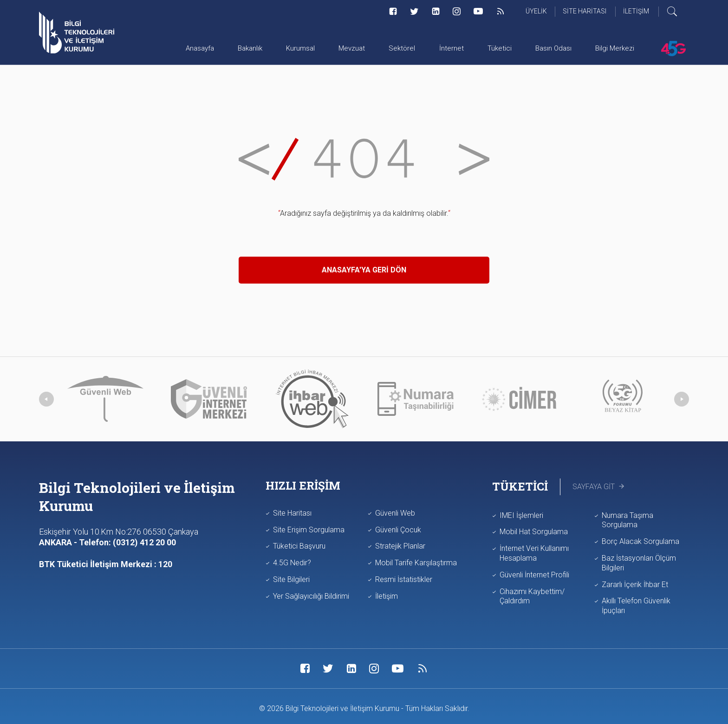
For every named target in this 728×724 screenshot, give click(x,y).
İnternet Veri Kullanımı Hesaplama (534, 553)
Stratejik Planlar (400, 546)
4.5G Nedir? (292, 563)
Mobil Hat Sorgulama (534, 532)
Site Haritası (292, 513)
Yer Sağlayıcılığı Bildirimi (311, 596)
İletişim (387, 596)
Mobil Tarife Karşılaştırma (416, 563)
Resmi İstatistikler (404, 579)
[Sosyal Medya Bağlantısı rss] (500, 11)
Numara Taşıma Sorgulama (627, 520)
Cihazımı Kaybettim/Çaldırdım (532, 596)
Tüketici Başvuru (299, 546)
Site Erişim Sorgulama (309, 530)
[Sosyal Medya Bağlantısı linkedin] (436, 11)
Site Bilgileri (291, 579)
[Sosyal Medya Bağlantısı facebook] (393, 11)
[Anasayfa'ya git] (77, 32)
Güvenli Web (395, 513)
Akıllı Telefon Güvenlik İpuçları (636, 606)
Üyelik (536, 11)
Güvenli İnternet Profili (534, 575)
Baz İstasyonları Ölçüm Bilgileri (639, 563)
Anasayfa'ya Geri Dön (364, 270)
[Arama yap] (678, 11)
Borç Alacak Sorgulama (640, 541)
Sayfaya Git (599, 487)
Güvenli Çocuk (398, 530)
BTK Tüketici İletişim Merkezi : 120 (106, 564)
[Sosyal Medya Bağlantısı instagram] (457, 11)
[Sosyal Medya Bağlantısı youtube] (478, 11)
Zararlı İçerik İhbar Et (635, 585)
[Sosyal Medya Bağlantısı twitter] (414, 11)
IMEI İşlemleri (521, 515)
